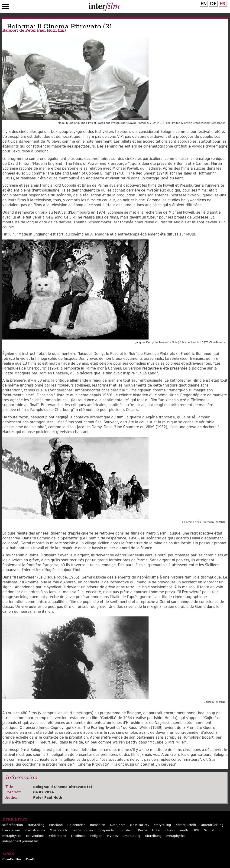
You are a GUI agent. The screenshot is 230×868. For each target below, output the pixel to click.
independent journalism (116, 830)
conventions (35, 836)
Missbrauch (58, 830)
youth (184, 830)
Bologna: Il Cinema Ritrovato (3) (63, 787)
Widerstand (58, 836)
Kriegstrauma (35, 830)
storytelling (36, 825)
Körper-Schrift (186, 825)
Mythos (112, 836)
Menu (6, 7)
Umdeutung (131, 836)
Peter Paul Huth (48, 797)
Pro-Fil (31, 859)
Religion (96, 836)
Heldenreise (76, 825)
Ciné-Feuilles (12, 859)
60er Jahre (118, 825)
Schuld (209, 830)
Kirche (143, 830)
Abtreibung (153, 836)
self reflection (13, 825)
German (213, 3)
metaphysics (12, 836)
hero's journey (82, 830)
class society (140, 825)
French (222, 3)
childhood (78, 836)
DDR (196, 830)
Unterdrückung (212, 825)
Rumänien (98, 825)
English (203, 3)
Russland (56, 825)
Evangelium (11, 830)
